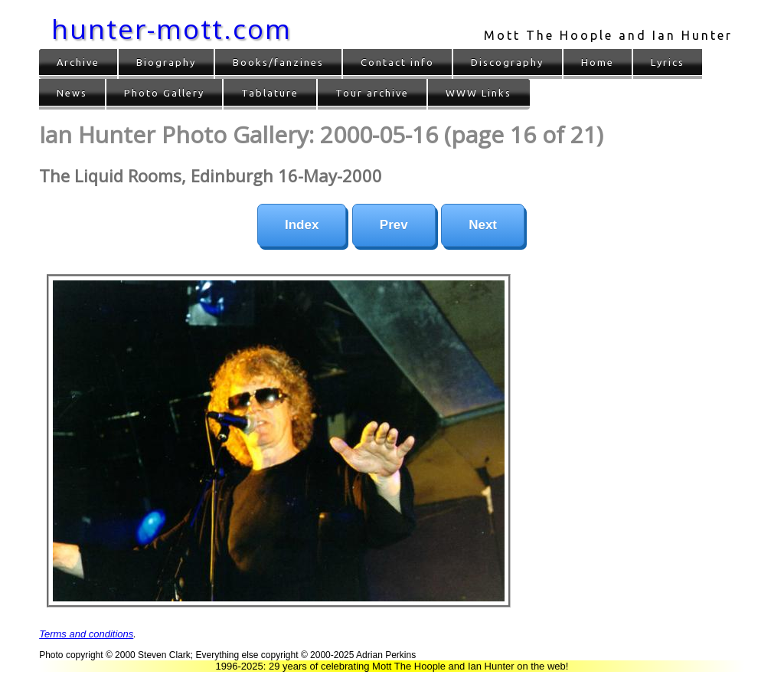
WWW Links (479, 93)
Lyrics (668, 62)
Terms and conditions (86, 634)
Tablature (270, 93)
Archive (78, 62)
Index (302, 225)
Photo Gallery (164, 93)
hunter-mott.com (171, 29)
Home (598, 62)
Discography (507, 62)
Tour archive (372, 93)
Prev (394, 225)
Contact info (397, 62)
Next (483, 225)
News (72, 93)
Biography (166, 62)
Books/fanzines (278, 62)
